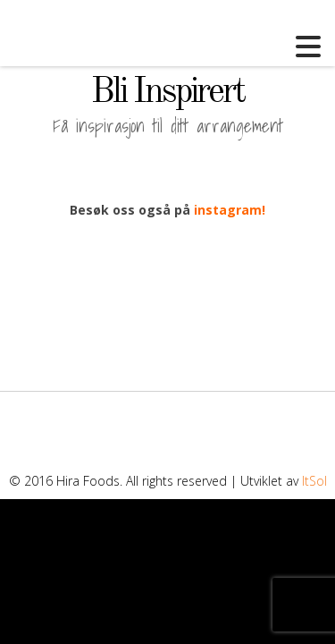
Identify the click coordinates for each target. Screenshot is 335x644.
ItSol (314, 481)
